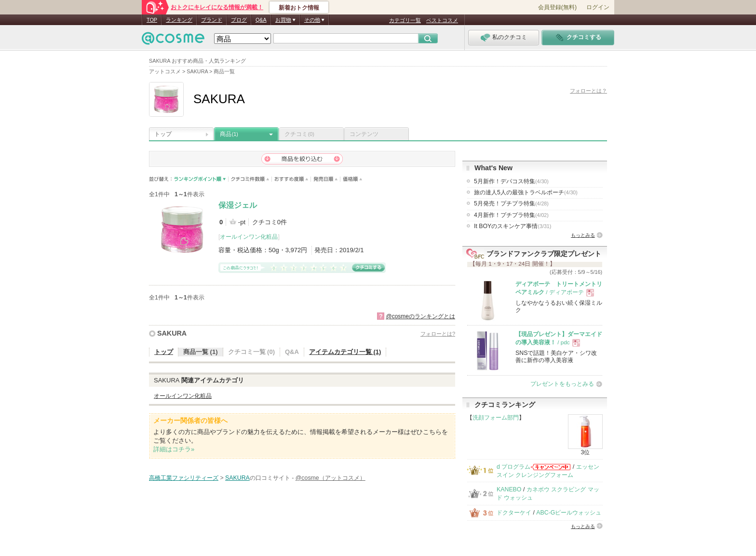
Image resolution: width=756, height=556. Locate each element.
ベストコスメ (442, 20)
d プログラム (513, 467)
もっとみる (583, 235)
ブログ (239, 20)
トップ (163, 134)
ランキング (179, 20)
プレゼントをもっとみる (562, 384)
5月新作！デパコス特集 (511, 181)
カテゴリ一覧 (405, 20)
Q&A (261, 20)
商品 (229, 134)
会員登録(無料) (557, 7)
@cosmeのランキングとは (420, 316)
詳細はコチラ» (174, 449)
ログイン (598, 7)
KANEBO (509, 489)
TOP (152, 20)
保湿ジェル (238, 205)
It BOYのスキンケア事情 (513, 226)
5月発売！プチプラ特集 (511, 203)
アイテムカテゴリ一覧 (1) (345, 352)
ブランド (212, 20)
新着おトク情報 (299, 8)
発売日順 (326, 179)
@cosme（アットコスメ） (331, 478)
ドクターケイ (514, 513)
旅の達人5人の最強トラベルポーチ (526, 192)
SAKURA (172, 333)
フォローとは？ (588, 91)
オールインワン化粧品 (249, 237)
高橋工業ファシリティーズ (184, 478)
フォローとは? (438, 334)
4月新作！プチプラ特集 (511, 215)
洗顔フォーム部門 (496, 418)
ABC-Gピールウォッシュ (569, 513)
